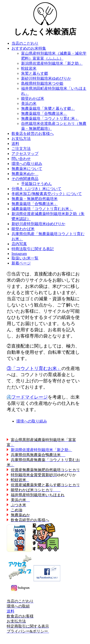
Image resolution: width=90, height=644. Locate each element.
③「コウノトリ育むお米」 (34, 368)
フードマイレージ (30, 397)
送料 (11, 611)
